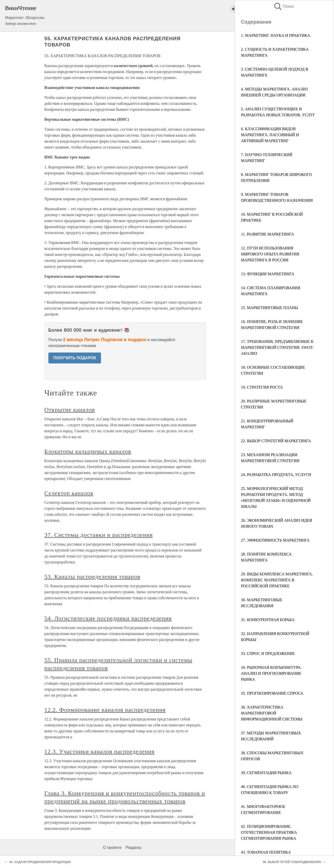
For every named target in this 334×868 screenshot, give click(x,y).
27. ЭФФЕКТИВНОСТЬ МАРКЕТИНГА (275, 540)
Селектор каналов (69, 493)
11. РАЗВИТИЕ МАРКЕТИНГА (267, 234)
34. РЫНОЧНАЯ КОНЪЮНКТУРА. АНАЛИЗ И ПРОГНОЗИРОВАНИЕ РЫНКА (271, 673)
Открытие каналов (70, 410)
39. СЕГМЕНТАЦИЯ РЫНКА (266, 773)
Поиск (284, 6)
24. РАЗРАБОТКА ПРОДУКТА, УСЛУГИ (276, 475)
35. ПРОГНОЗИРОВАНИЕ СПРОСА (272, 693)
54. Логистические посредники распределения (108, 618)
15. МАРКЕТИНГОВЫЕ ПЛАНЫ (269, 308)
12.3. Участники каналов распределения (100, 751)
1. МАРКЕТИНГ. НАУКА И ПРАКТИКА (275, 35)
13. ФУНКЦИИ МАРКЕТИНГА (268, 274)
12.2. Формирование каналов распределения (105, 710)
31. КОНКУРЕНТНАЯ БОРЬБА (268, 620)
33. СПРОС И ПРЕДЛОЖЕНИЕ (268, 653)
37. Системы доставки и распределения (99, 535)
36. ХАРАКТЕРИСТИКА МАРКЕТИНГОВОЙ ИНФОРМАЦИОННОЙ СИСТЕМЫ (272, 713)
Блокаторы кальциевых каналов (88, 451)
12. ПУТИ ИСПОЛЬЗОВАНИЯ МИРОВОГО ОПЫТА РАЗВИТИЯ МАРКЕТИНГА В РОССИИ (270, 254)
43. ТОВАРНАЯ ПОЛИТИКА (266, 852)
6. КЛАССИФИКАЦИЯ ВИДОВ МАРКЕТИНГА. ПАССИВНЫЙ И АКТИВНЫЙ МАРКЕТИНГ (270, 135)
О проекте (112, 848)
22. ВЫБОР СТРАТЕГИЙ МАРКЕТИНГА (276, 441)
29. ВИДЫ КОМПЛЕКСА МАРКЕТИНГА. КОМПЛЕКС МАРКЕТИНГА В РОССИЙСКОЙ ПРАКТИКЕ (277, 580)
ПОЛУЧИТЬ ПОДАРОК (75, 358)
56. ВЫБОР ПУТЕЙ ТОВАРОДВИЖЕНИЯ (292, 862)
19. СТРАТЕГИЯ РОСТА (262, 387)
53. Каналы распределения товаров (92, 577)
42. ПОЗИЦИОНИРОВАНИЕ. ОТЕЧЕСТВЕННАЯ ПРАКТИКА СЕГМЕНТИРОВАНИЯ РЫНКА (269, 832)
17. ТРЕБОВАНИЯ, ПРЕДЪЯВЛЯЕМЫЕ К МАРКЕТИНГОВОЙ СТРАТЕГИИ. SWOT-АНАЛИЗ (277, 347)
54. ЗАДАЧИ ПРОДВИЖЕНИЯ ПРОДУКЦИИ (40, 862)
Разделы (134, 848)
